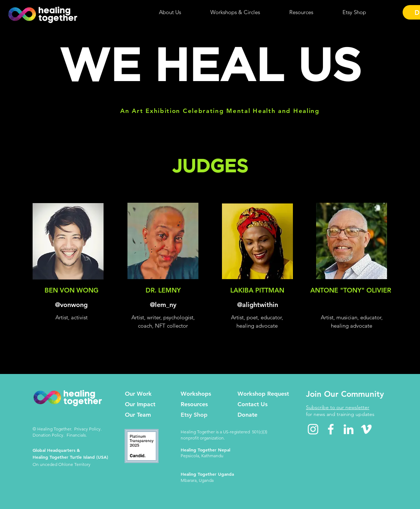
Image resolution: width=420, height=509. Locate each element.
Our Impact (140, 404)
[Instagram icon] (313, 429)
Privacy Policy (87, 429)
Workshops (196, 394)
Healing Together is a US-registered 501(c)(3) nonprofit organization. (224, 435)
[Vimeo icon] (366, 429)
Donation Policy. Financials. (60, 435)
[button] (170, 12)
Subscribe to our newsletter (338, 407)
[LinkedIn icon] (348, 429)
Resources (194, 404)
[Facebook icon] (331, 429)
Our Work (138, 394)
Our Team (138, 415)
